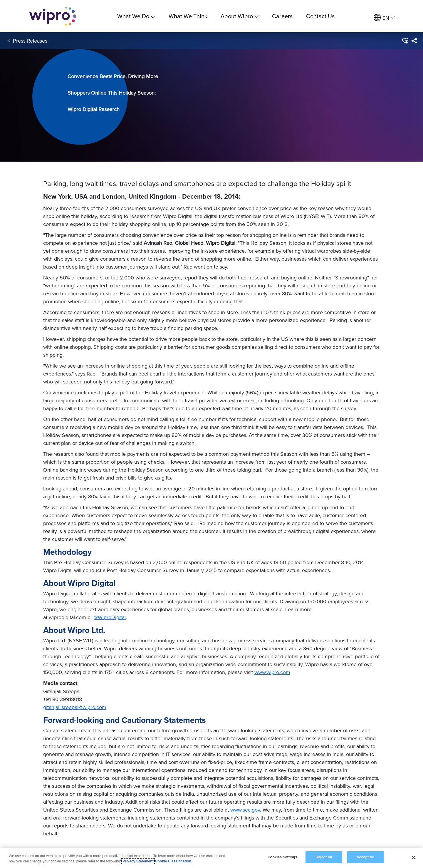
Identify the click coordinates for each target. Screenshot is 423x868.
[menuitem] (384, 18)
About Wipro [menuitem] (240, 16)
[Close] (414, 857)
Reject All (324, 857)
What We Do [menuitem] (136, 16)
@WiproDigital (110, 617)
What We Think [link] (188, 16)
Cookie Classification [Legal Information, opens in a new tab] (173, 861)
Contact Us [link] (320, 16)
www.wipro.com (272, 672)
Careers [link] (282, 16)
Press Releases (30, 41)
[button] (405, 41)
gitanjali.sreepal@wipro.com (75, 707)
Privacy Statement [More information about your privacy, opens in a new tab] (138, 861)
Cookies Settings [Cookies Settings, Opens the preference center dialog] (282, 857)
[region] (211, 858)
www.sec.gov (245, 810)
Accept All (365, 857)
